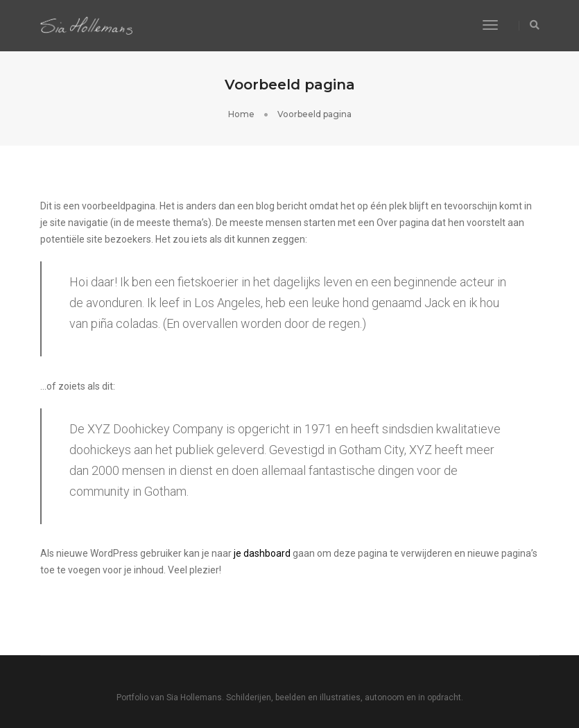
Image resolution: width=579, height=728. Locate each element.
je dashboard (262, 553)
